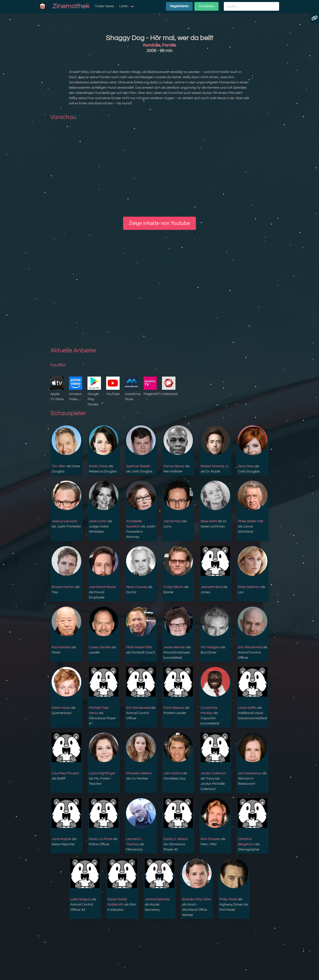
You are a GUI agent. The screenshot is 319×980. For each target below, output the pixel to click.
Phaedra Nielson (139, 773)
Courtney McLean (65, 773)
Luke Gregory (81, 899)
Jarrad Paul (173, 521)
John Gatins (173, 773)
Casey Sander (100, 647)
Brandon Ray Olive (196, 899)
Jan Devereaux (249, 773)
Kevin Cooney (137, 587)
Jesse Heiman (174, 647)
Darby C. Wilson (176, 839)
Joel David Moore (102, 587)
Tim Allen (59, 466)
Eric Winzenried (250, 647)
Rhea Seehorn (249, 587)
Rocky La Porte (101, 839)
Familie (169, 45)
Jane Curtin (98, 521)
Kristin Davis (98, 466)
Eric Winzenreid (138, 708)
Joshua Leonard (64, 521)
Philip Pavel (228, 899)
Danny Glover (174, 466)
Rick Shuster (210, 839)
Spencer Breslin (138, 466)
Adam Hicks (61, 708)
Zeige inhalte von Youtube (159, 223)
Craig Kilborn (174, 587)
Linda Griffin (247, 708)
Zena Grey (246, 466)
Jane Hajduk (61, 839)
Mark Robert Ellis (139, 647)
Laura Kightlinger (102, 773)
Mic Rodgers (210, 647)
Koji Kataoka (61, 647)
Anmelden (206, 6)
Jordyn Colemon (213, 773)
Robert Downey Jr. (215, 466)
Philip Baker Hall (250, 521)
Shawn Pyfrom (63, 587)
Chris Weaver (174, 708)
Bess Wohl (209, 521)
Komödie (152, 45)
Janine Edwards (157, 899)
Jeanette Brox (211, 587)
